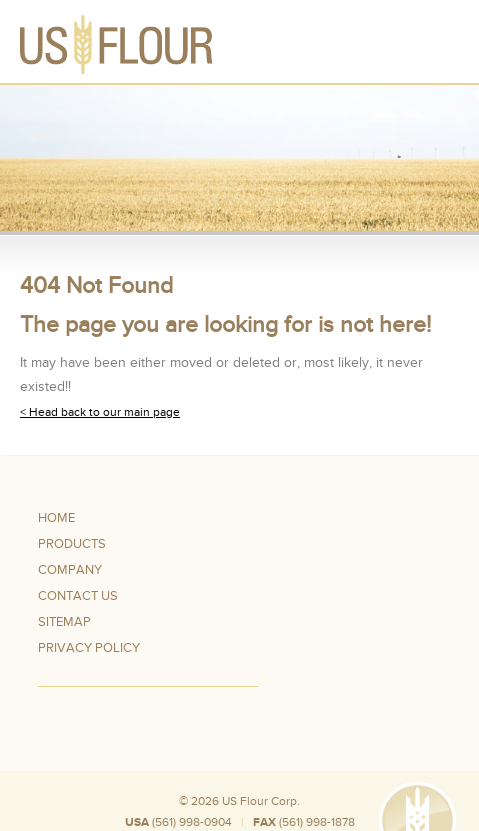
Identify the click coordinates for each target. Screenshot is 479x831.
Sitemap (64, 622)
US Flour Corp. (261, 801)
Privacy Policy (89, 648)
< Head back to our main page (100, 412)
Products (72, 544)
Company (70, 570)
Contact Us (78, 596)
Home (56, 518)
